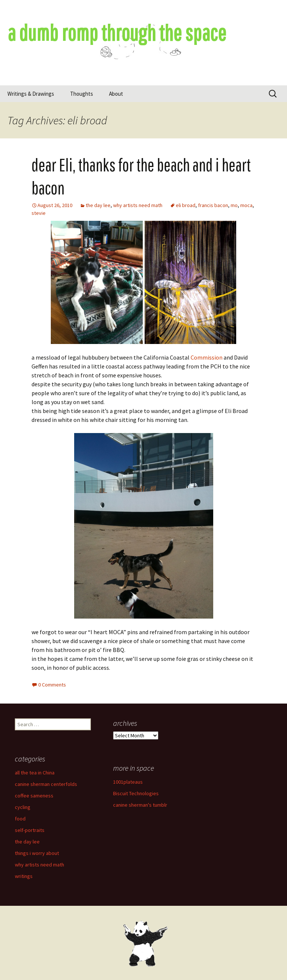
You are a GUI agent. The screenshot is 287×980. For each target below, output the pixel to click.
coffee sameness (34, 796)
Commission (207, 357)
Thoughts (82, 94)
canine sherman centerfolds (46, 784)
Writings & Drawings (31, 94)
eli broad (186, 205)
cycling (23, 807)
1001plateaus (128, 782)
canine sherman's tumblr (140, 805)
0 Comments (52, 685)
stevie (39, 213)
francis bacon (213, 205)
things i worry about (37, 853)
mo (234, 205)
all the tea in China (35, 773)
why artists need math (138, 205)
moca (246, 205)
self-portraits (30, 830)
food (20, 819)
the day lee (98, 205)
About (116, 94)
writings (24, 876)
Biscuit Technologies (136, 793)
